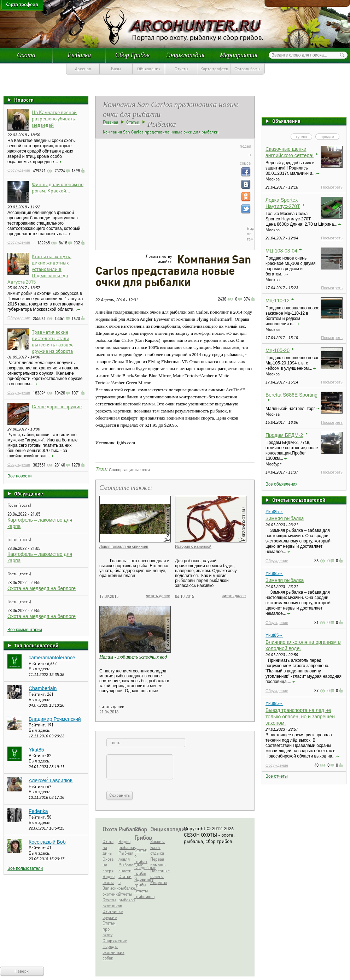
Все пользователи (25, 868)
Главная (110, 122)
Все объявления (282, 484)
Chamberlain (43, 688)
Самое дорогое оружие (57, 406)
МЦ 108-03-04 (281, 251)
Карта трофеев (214, 69)
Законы (157, 841)
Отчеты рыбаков (126, 897)
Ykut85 (36, 750)
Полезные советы (157, 874)
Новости (24, 100)
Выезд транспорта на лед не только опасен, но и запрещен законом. (300, 717)
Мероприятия (239, 55)
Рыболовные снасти (126, 868)
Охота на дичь (108, 847)
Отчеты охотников (110, 903)
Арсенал (83, 69)
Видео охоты (109, 879)
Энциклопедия (186, 55)
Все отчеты (277, 776)
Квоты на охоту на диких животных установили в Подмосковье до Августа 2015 (39, 269)
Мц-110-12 (278, 301)
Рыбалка (79, 55)
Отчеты (182, 69)
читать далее (158, 596)
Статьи (133, 122)
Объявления (149, 69)
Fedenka (38, 811)
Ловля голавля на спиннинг (124, 546)
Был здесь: (40, 669)
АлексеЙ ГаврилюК (51, 780)
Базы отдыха (157, 850)
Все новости (19, 476)
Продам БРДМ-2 (284, 435)
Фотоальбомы (247, 69)
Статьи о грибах (141, 856)
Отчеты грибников (142, 894)
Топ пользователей (36, 645)
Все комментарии (25, 630)
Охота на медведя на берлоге (42, 588)
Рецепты (157, 882)
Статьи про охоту (109, 929)
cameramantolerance (52, 658)
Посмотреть (332, 187)
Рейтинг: (38, 663)
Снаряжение (110, 941)
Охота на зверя (108, 865)
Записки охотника (110, 891)
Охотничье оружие (110, 914)
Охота (26, 55)
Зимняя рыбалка (285, 518)
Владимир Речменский (55, 719)
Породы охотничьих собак (110, 952)
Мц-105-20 (278, 350)
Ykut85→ (274, 512)
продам (327, 137)
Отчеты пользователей (299, 500)
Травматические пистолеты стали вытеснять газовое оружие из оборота (53, 341)
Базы (116, 69)
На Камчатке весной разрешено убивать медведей (54, 118)
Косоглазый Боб (47, 842)
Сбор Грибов (132, 55)
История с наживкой (193, 546)
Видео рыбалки (126, 844)
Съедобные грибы (142, 871)
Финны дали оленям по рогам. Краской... (58, 187)
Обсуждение (19, 170)
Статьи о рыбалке (126, 882)
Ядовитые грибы (142, 882)
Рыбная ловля (126, 856)
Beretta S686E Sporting (291, 395)
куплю (301, 137)
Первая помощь (157, 862)
